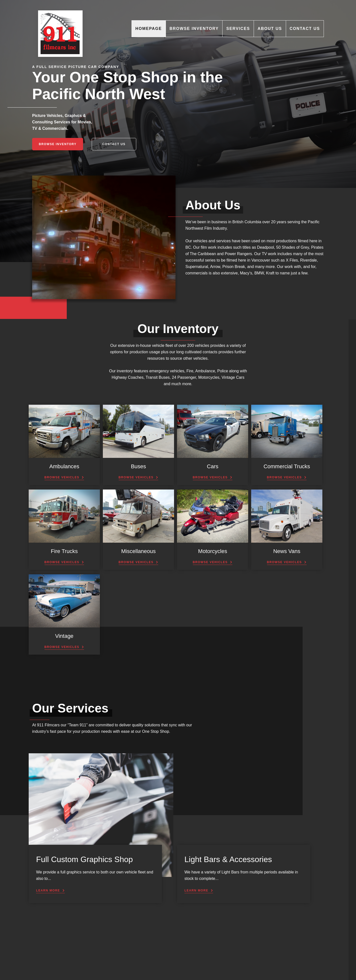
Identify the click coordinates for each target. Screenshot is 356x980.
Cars (213, 466)
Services (238, 29)
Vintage (64, 636)
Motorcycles (212, 551)
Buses (138, 466)
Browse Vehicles (62, 477)
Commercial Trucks (287, 466)
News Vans (287, 551)
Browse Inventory (194, 29)
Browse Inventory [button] (58, 144)
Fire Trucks (64, 551)
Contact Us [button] (114, 144)
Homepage (149, 29)
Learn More (48, 891)
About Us (270, 29)
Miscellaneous (138, 551)
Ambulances (64, 466)
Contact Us (305, 29)
